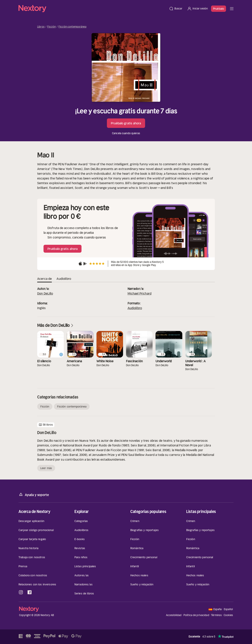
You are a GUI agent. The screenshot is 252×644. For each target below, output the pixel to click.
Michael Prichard (140, 293)
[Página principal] (93, 9)
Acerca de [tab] (44, 279)
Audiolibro (135, 308)
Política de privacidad (196, 615)
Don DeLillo (45, 293)
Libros (41, 27)
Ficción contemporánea (72, 27)
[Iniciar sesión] (197, 9)
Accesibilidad (174, 615)
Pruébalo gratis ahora (126, 123)
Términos (216, 615)
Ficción (51, 27)
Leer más (46, 468)
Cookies (228, 615)
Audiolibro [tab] (64, 279)
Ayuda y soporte (34, 495)
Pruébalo (219, 9)
